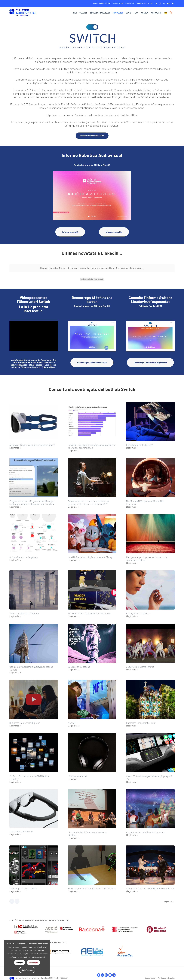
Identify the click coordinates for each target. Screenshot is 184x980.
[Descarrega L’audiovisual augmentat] (150, 360)
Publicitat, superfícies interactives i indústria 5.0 (92, 886)
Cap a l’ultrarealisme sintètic (140, 664)
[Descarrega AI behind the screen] (92, 360)
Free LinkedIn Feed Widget (92, 277)
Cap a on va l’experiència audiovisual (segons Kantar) (31, 666)
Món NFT (72, 720)
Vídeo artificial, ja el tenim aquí (24, 611)
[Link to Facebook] (156, 3)
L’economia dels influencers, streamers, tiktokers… (87, 831)
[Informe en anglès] (114, 232)
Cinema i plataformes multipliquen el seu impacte (150, 886)
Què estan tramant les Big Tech (25, 720)
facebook (99, 973)
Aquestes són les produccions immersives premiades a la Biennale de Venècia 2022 (88, 500)
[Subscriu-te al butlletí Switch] (92, 136)
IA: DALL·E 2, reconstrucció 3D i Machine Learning (29, 775)
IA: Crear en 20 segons (79, 664)
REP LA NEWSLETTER (101, 3)
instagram (106, 973)
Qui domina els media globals (24, 555)
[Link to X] (160, 3)
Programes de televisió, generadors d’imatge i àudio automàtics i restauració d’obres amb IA (32, 500)
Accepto (20, 963)
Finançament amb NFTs (138, 611)
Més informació (27, 970)
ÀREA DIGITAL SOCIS (145, 3)
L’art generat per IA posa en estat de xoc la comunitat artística (147, 556)
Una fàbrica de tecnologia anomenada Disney (90, 555)
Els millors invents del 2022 (140, 443)
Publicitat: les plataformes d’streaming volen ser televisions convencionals (91, 444)
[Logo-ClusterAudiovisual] (23, 13)
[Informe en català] (70, 232)
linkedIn (114, 973)
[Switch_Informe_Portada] (150, 334)
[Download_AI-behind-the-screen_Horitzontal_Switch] (92, 334)
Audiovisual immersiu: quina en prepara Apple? (32, 443)
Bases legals (150, 976)
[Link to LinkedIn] (173, 3)
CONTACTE (130, 3)
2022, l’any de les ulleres (21, 829)
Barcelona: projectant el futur (141, 720)
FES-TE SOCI (118, 3)
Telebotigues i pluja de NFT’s (23, 886)
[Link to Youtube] (168, 3)
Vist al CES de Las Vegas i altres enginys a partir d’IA (149, 775)
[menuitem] (101, 3)
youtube (110, 973)
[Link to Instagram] (164, 3)
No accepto (33, 963)
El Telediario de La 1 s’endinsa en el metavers (90, 611)
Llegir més (15, 445)
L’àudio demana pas (78, 774)
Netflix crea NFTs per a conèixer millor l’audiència (145, 500)
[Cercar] (171, 13)
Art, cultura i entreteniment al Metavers (145, 830)
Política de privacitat (166, 976)
